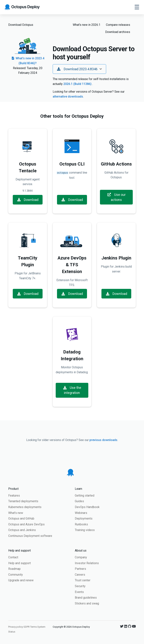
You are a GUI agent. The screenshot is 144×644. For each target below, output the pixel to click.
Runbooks (81, 524)
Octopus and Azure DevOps (26, 524)
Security (80, 586)
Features (14, 496)
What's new (16, 513)
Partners (80, 569)
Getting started (85, 496)
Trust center (83, 580)
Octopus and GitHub (21, 518)
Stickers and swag (87, 603)
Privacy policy (16, 627)
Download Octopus (21, 25)
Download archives (118, 32)
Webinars (81, 513)
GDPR (27, 627)
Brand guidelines (86, 598)
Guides (79, 501)
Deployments (84, 518)
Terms (33, 627)
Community (16, 575)
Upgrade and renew (21, 580)
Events (79, 592)
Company (81, 557)
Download (28, 200)
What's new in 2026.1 (87, 25)
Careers (80, 575)
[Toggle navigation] (137, 7)
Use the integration (72, 390)
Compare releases (118, 25)
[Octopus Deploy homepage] (22, 7)
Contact (13, 557)
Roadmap (14, 569)
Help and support (19, 563)
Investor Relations (87, 563)
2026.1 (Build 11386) (78, 84)
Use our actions (116, 197)
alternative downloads (68, 97)
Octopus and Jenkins (22, 530)
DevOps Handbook (87, 507)
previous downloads (103, 440)
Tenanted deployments (23, 501)
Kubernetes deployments (25, 507)
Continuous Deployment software (30, 536)
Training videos (85, 530)
